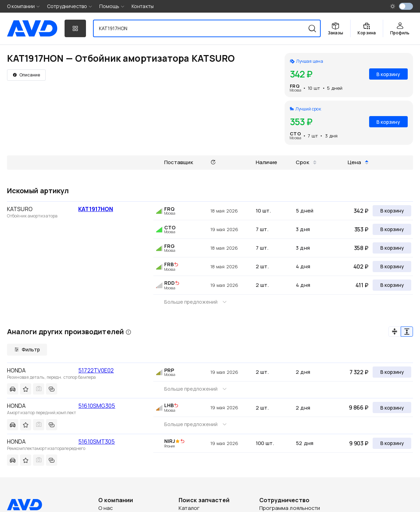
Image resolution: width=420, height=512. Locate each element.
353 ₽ (361, 229)
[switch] (406, 6)
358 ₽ (361, 248)
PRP (169, 370)
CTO (295, 134)
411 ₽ (362, 285)
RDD (169, 283)
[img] (176, 265)
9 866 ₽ (359, 407)
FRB (169, 264)
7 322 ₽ (359, 372)
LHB (169, 405)
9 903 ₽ (359, 443)
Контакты (143, 6)
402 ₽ (361, 267)
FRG (169, 246)
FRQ (295, 86)
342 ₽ (361, 211)
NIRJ (170, 441)
